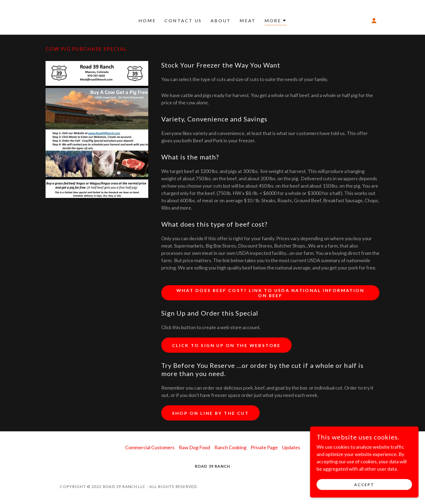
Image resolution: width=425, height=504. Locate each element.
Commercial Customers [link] (150, 447)
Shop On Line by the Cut (211, 413)
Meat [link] (248, 20)
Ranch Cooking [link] (230, 447)
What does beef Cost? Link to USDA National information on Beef (270, 293)
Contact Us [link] (183, 20)
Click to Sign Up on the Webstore (227, 345)
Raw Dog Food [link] (194, 447)
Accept (364, 485)
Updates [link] (291, 447)
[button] (276, 21)
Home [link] (147, 20)
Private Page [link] (264, 447)
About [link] (221, 20)
